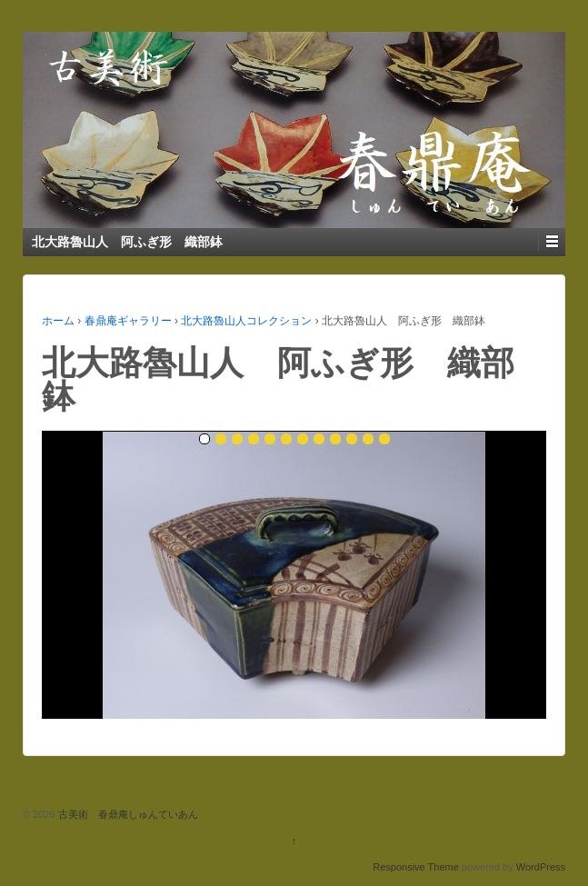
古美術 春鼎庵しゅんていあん (127, 814)
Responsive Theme (416, 867)
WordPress (541, 867)
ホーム (58, 321)
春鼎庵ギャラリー (128, 321)
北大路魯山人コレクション (246, 321)
